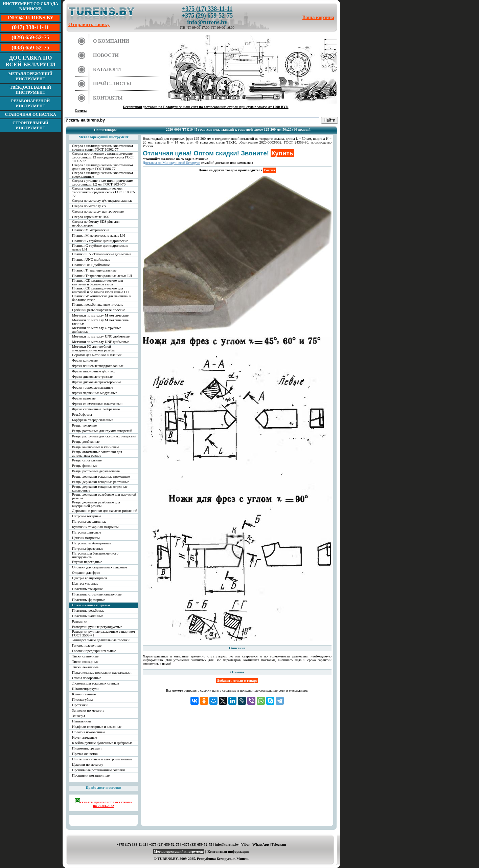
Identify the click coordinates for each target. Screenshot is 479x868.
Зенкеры (78, 716)
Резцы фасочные (85, 466)
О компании (111, 41)
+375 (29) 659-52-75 (207, 16)
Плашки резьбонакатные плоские (98, 305)
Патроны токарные (87, 516)
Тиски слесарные (85, 662)
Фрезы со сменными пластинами (97, 404)
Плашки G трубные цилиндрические (100, 241)
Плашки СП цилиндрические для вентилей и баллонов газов (98, 282)
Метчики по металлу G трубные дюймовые (97, 330)
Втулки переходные (87, 562)
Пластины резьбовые (88, 611)
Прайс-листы (112, 84)
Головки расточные (87, 645)
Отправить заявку (89, 24)
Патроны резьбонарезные (92, 543)
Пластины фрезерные (88, 600)
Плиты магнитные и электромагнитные (102, 759)
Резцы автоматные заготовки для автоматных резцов (97, 454)
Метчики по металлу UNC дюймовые (101, 336)
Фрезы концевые (85, 360)
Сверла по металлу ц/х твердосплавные (102, 201)
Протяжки (80, 705)
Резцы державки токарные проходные (101, 476)
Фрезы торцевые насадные (93, 387)
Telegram (279, 844)
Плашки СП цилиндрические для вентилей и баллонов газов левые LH (100, 290)
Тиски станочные (85, 656)
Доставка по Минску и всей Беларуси (172, 163)
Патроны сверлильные (89, 522)
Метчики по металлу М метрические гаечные (100, 322)
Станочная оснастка (30, 114)
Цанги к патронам (86, 538)
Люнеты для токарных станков (96, 683)
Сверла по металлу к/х (89, 206)
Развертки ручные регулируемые (97, 627)
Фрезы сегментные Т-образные (96, 409)
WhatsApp (261, 844)
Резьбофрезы (82, 415)
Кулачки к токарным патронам (95, 527)
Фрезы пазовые (84, 398)
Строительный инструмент (30, 125)
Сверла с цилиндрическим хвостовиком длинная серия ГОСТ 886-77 (102, 167)
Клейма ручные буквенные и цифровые (102, 743)
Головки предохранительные (94, 651)
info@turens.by (207, 22)
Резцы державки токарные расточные (101, 482)
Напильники (82, 721)
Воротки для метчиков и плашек (97, 355)
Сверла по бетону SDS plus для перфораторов (96, 223)
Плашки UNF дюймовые (91, 265)
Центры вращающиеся (89, 578)
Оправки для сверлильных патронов (100, 567)
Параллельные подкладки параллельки (102, 672)
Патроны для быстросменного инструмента (95, 555)
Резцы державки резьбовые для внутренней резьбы (96, 504)
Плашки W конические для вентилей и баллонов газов (102, 298)
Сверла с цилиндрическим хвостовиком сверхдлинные (102, 175)
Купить (282, 153)
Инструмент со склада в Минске (30, 6)
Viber (245, 844)
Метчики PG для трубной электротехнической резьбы (93, 348)
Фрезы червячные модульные (95, 393)
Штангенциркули (85, 689)
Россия (269, 170)
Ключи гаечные (84, 694)
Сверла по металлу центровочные (98, 211)
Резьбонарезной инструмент (31, 103)
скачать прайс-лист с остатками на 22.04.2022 (104, 803)
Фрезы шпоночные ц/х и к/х (94, 371)
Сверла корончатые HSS (91, 217)
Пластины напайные (88, 616)
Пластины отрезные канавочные (97, 594)
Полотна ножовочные (88, 732)
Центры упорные (85, 583)
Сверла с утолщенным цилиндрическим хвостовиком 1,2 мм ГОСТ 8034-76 (103, 182)
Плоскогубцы (82, 700)
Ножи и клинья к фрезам (91, 605)
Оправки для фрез (86, 573)
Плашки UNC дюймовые (91, 259)
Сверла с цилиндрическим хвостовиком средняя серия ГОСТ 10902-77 (102, 148)
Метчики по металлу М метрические (100, 315)
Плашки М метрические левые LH (98, 235)
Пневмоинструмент (87, 748)
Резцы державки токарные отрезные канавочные (100, 489)
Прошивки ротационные (91, 775)
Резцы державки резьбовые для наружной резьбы (104, 496)
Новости (106, 55)
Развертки (80, 621)
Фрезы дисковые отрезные (92, 377)
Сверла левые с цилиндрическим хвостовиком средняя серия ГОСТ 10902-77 (104, 192)
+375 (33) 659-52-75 (197, 844)
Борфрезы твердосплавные (93, 420)
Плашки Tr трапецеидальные (94, 270)
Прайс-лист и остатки (104, 788)
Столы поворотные (87, 678)
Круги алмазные (85, 737)
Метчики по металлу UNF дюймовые (101, 342)
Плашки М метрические (91, 230)
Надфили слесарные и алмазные (97, 727)
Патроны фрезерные (88, 549)
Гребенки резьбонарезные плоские (99, 310)
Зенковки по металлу (88, 710)
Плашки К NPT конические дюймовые (102, 254)
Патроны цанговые (87, 532)
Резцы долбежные (86, 442)
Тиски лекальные (85, 667)
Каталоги (107, 69)
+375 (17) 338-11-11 (207, 9)
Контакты (108, 98)
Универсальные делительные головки (101, 640)
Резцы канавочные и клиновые (96, 447)
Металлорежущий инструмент (30, 76)
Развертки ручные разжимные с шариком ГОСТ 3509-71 (104, 633)
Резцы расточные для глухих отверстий (102, 431)
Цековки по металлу (88, 765)
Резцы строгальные (87, 460)
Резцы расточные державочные (96, 471)
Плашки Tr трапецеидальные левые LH (102, 276)
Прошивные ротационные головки (98, 770)
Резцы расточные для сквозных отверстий (104, 436)
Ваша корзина (318, 17)
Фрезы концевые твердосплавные (98, 366)
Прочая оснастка (85, 754)
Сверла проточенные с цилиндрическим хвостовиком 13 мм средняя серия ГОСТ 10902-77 (103, 157)
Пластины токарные (87, 589)
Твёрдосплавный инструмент (30, 90)
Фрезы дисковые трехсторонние (97, 382)
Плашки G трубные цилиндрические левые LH (100, 247)
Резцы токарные (84, 425)
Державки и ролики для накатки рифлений (105, 511)
